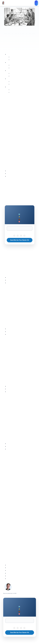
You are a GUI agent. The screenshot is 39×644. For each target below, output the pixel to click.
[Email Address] (20, 228)
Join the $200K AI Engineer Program (36, 3)
